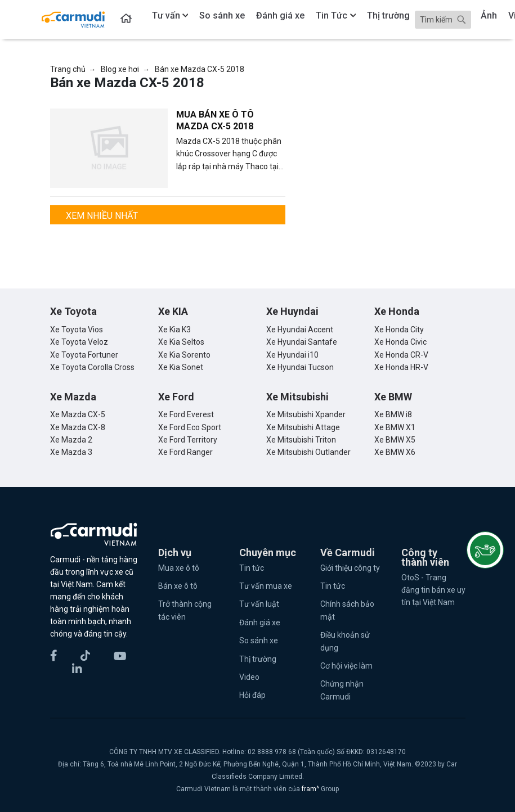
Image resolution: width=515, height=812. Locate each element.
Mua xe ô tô (179, 568)
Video (249, 677)
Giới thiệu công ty (350, 568)
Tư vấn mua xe (266, 586)
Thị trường (258, 659)
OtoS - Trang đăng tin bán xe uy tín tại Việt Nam (433, 590)
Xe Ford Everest (186, 414)
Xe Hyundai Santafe (302, 342)
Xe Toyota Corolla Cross (92, 367)
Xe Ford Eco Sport (190, 427)
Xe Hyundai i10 (292, 355)
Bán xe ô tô (178, 586)
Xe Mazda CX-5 (78, 414)
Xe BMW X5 (395, 440)
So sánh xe (259, 640)
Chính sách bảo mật (347, 610)
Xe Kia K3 (174, 330)
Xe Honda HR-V (401, 367)
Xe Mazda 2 (71, 440)
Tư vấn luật (259, 604)
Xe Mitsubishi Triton (301, 440)
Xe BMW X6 (395, 452)
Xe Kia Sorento (184, 355)
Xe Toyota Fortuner (84, 355)
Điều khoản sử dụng (345, 641)
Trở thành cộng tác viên (185, 610)
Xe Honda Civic (400, 342)
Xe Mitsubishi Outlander (308, 452)
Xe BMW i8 (393, 414)
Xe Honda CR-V (401, 355)
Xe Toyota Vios (77, 330)
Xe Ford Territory (188, 440)
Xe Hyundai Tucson (300, 367)
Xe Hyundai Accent (300, 330)
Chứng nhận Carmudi (342, 690)
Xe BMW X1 (395, 427)
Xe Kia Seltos (181, 342)
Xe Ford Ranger (185, 452)
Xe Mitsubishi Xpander (306, 414)
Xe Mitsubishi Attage (303, 427)
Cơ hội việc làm (346, 666)
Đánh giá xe (260, 622)
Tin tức (252, 568)
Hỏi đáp (252, 695)
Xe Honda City (399, 330)
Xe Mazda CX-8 (78, 427)
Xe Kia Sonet (181, 367)
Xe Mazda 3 (71, 452)
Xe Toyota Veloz (79, 342)
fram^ (311, 789)
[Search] (443, 20)
